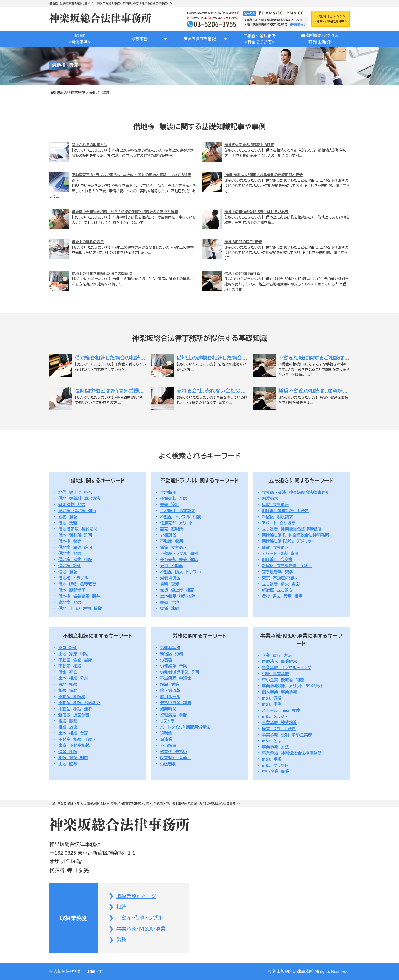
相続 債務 (68, 691)
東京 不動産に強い (280, 578)
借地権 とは (70, 554)
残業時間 (168, 709)
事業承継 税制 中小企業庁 (287, 735)
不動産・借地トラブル (140, 918)
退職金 (166, 733)
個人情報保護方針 (66, 972)
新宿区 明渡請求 (277, 517)
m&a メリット (275, 717)
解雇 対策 (170, 684)
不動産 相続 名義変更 (79, 703)
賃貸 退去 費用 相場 (282, 596)
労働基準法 (170, 648)
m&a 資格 (272, 698)
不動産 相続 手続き (77, 739)
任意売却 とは (174, 499)
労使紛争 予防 (174, 666)
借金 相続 (68, 752)
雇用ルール (170, 697)
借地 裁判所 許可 (75, 535)
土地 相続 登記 (73, 733)
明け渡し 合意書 (277, 560)
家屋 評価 (68, 648)
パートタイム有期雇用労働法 (185, 727)
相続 (121, 907)
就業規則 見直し (175, 758)
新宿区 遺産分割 (74, 715)
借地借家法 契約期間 (78, 529)
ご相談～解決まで (260, 40)
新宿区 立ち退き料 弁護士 (287, 566)
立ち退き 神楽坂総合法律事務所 (292, 529)
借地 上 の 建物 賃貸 (80, 609)
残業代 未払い (174, 752)
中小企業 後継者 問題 (283, 680)
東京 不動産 (172, 566)
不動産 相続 (70, 666)
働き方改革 (170, 691)
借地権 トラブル (73, 578)
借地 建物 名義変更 (77, 584)
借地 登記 (68, 572)
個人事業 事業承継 (280, 692)
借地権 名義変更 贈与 (79, 596)
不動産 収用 (172, 541)
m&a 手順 (272, 759)
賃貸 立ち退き (174, 547)
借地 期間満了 (72, 590)
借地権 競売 (70, 541)
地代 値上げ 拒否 (75, 492)
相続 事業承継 (275, 674)
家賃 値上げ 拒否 (177, 590)
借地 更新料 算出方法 (79, 499)
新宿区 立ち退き (277, 590)
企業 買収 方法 (277, 655)
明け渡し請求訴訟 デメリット (288, 541)
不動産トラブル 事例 (179, 554)
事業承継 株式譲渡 (280, 723)
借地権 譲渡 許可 (75, 547)
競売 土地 (170, 602)
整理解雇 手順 (174, 715)
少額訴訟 (168, 535)
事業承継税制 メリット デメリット (293, 686)
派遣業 (166, 739)
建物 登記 (68, 517)
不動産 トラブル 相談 (181, 517)
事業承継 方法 (275, 747)
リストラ (167, 721)
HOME (79, 40)
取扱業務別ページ (136, 896)
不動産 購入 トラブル (181, 572)
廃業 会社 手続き (279, 729)
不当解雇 (168, 746)
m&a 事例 (272, 704)
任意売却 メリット (177, 523)
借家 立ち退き (275, 505)
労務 (121, 940)
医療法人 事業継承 (280, 662)
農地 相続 (68, 684)
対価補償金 (170, 578)
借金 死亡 (68, 672)
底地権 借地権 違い (77, 511)
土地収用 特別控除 (178, 596)
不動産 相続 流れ (75, 709)
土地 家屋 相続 (73, 654)
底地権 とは (70, 602)
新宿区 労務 (172, 654)
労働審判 (168, 764)
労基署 (166, 660)
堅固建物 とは (72, 505)
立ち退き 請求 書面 (281, 584)
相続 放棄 (68, 727)
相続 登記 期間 (73, 758)
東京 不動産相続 (74, 746)
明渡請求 (270, 499)
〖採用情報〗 (297, 24)
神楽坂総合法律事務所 (67, 93)
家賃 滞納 (170, 609)
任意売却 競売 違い (179, 560)
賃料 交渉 (170, 584)
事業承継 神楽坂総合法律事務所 (292, 753)
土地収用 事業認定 (178, 511)
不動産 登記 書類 (75, 660)
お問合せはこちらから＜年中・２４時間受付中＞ (331, 19)
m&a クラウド (275, 765)
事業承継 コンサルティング (287, 668)
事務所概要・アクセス (320, 39)
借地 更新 (68, 523)
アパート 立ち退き (279, 523)
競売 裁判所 (172, 529)
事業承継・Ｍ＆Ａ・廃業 (141, 929)
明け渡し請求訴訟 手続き (285, 511)
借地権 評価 (70, 566)
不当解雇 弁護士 (176, 678)
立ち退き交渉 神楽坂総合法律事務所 (296, 492)
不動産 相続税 (72, 697)
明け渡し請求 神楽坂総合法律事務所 (295, 535)
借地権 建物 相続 (75, 560)
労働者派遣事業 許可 (180, 672)
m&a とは (272, 741)
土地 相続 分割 (73, 678)
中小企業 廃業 (275, 772)
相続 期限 (68, 721)
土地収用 (168, 492)
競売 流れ (170, 505)
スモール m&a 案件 (281, 710)
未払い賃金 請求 (176, 703)
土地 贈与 (68, 764)
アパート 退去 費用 (280, 554)
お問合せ (95, 972)
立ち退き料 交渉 (277, 572)
